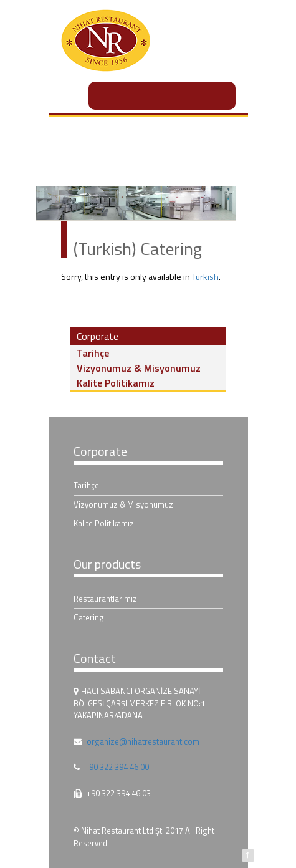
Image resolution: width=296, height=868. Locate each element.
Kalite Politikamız (116, 383)
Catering (89, 617)
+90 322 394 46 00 (117, 767)
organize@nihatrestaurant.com (143, 741)
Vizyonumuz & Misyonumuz (139, 368)
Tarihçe (93, 353)
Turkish (205, 277)
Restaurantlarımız (105, 599)
